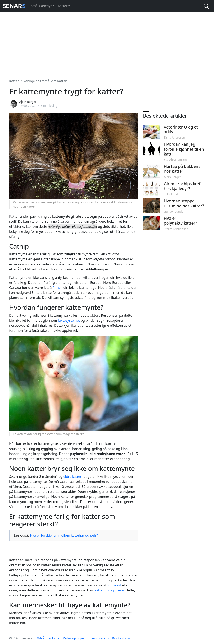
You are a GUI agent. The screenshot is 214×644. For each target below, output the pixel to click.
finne (57, 288)
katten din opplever (110, 590)
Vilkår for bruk (48, 638)
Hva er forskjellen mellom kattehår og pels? (64, 535)
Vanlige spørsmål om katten (45, 81)
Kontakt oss (121, 638)
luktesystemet (69, 320)
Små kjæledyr (41, 6)
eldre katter (72, 477)
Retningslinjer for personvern (86, 638)
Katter (62, 6)
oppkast (115, 585)
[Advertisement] (107, 43)
